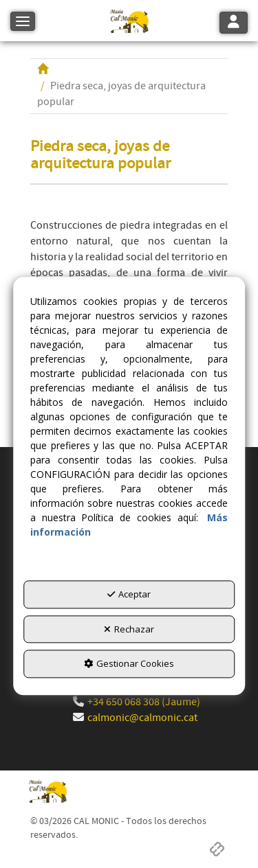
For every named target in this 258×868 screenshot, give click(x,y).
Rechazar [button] (129, 629)
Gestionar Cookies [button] (129, 664)
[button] (129, 21)
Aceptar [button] (129, 595)
